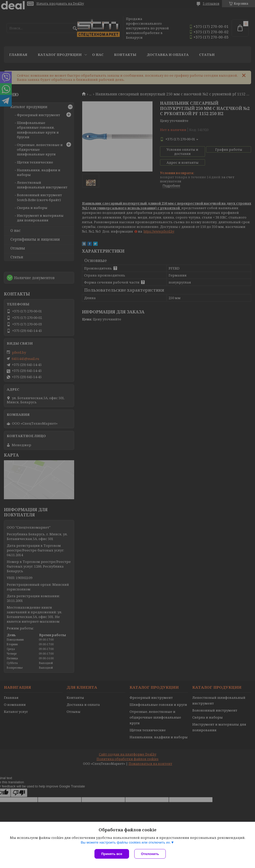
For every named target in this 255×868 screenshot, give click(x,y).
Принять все (112, 854)
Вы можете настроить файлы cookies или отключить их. (126, 842)
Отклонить (150, 854)
